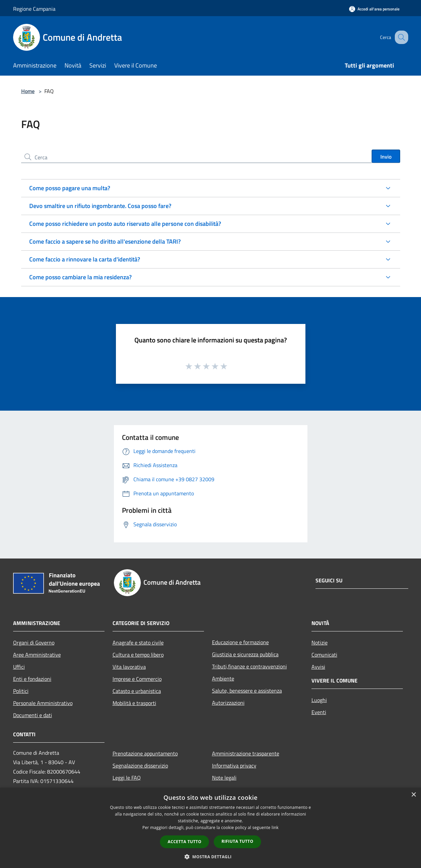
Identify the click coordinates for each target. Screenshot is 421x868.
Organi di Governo (34, 643)
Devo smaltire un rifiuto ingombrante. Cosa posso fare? (100, 206)
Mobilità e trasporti (134, 703)
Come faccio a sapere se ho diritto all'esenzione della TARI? (105, 241)
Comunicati (324, 655)
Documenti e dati (33, 715)
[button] (211, 857)
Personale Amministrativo (43, 703)
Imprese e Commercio (137, 679)
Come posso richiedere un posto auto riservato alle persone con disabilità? (125, 224)
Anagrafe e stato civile (138, 643)
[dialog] (210, 828)
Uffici (19, 667)
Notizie (320, 643)
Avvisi (318, 667)
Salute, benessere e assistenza (247, 691)
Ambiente (223, 678)
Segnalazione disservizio (140, 766)
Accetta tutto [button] (184, 842)
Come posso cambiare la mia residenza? (80, 277)
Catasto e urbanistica (137, 691)
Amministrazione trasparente (246, 753)
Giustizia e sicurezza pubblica (245, 654)
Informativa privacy (234, 766)
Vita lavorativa (129, 667)
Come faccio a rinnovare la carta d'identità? (85, 259)
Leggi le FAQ (127, 778)
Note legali (224, 778)
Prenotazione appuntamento (145, 753)
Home (28, 91)
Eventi (319, 712)
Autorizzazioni (228, 703)
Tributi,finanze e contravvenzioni (249, 666)
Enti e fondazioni (32, 679)
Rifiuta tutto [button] (237, 841)
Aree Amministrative (37, 655)
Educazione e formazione (240, 642)
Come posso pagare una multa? (70, 188)
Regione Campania (34, 9)
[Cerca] (400, 37)
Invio (386, 157)
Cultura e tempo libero (138, 655)
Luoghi (319, 700)
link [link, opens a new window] (275, 828)
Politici (21, 691)
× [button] (413, 795)
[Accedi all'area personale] (374, 9)
